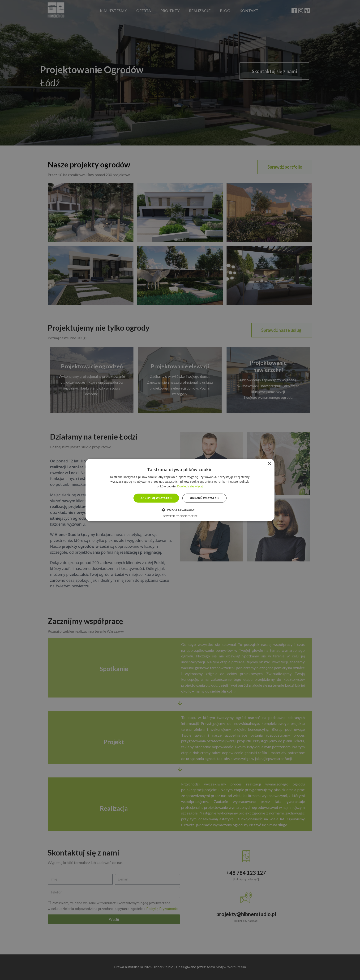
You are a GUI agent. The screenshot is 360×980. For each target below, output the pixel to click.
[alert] (180, 490)
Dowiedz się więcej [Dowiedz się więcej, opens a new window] (190, 486)
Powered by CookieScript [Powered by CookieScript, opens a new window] (180, 516)
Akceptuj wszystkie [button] (156, 498)
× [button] (269, 464)
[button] (180, 510)
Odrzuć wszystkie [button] (204, 498)
